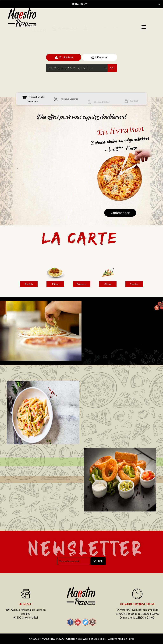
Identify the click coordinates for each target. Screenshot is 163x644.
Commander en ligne (121, 639)
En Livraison (64, 57)
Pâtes (55, 284)
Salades (134, 284)
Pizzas (108, 284)
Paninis (29, 284)
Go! (112, 68)
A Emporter (100, 57)
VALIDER (98, 561)
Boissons (81, 284)
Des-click (99, 639)
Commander (120, 213)
